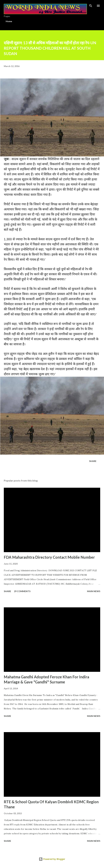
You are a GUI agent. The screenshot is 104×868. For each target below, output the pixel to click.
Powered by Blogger (52, 859)
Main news (94, 591)
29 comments (22, 591)
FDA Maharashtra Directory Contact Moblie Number (49, 557)
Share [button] (93, 461)
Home (9, 21)
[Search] (91, 6)
